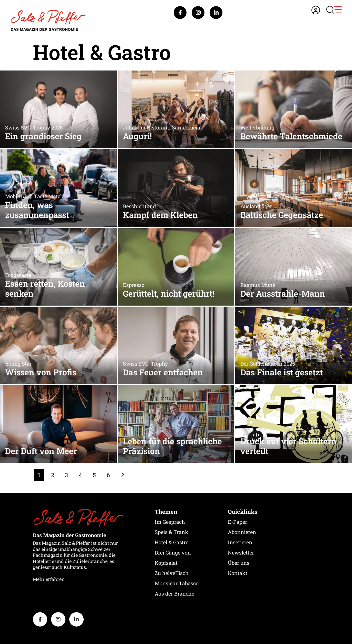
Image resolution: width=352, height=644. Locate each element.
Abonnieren (242, 532)
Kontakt (238, 573)
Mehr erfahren (49, 579)
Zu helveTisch (172, 573)
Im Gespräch (170, 522)
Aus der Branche (174, 593)
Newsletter (241, 552)
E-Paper (237, 522)
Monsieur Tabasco (177, 583)
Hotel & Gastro (172, 542)
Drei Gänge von (173, 552)
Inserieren (240, 542)
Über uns (239, 563)
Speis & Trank (172, 532)
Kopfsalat (166, 563)
